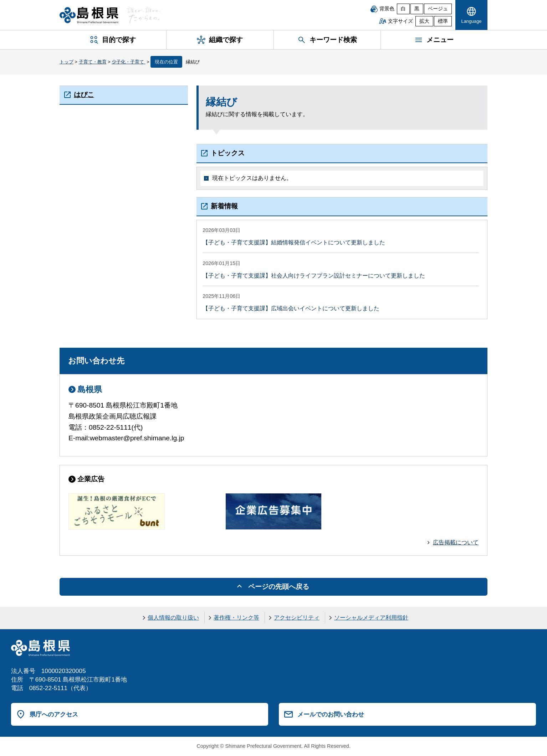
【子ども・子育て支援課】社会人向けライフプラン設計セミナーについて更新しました (314, 276)
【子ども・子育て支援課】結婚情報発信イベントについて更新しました (294, 242)
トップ (67, 62)
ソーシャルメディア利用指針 (371, 618)
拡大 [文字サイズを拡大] (424, 21)
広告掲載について (456, 542)
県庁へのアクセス (54, 714)
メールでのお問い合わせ (331, 714)
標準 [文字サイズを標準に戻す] (443, 21)
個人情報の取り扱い (173, 618)
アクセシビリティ (297, 618)
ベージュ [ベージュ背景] (438, 9)
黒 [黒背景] (417, 9)
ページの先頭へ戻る (279, 587)
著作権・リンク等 (236, 618)
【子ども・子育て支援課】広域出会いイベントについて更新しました (291, 308)
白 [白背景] (403, 9)
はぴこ (84, 95)
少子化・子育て (129, 62)
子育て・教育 (93, 62)
